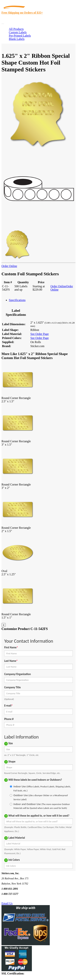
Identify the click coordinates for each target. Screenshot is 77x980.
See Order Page (40, 334)
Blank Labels (17, 39)
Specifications (17, 300)
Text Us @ (14, 899)
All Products (16, 29)
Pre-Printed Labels (20, 36)
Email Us (7, 903)
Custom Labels (18, 32)
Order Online (9, 266)
